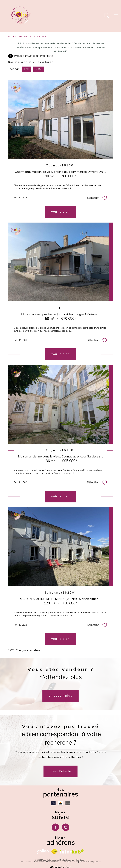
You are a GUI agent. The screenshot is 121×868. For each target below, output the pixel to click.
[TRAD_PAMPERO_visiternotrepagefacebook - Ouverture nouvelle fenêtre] (55, 827)
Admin (65, 862)
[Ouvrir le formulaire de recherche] (106, 16)
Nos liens (74, 862)
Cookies (98, 862)
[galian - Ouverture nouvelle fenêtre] (43, 851)
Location (24, 37)
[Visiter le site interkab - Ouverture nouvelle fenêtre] (72, 851)
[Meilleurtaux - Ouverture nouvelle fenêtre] (60, 803)
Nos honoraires (26, 862)
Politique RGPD (86, 862)
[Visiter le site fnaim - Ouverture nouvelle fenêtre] (54, 851)
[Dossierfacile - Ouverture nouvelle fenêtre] (53, 803)
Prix (26, 69)
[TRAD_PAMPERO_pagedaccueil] (21, 24)
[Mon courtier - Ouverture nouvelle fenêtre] (68, 803)
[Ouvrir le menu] (116, 16)
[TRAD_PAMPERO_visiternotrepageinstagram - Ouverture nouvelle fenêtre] (66, 827)
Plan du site (39, 862)
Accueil (12, 37)
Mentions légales (53, 862)
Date (39, 69)
